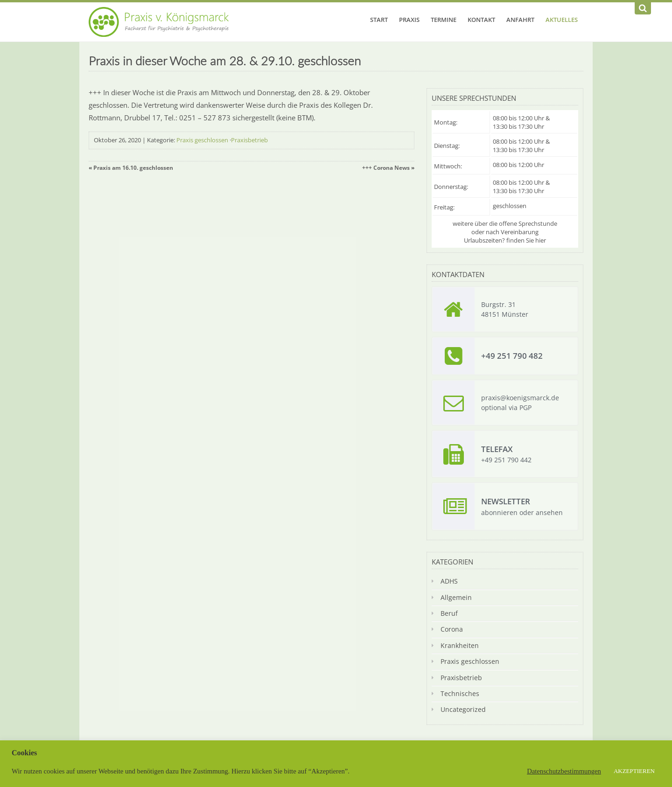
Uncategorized (463, 709)
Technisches (460, 693)
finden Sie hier (526, 240)
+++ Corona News (386, 168)
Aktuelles (562, 20)
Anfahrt (520, 20)
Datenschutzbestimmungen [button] (564, 771)
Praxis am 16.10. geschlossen (133, 168)
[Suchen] (643, 8)
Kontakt (481, 20)
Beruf (449, 613)
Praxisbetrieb (249, 140)
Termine (444, 20)
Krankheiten (460, 645)
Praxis (409, 20)
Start (379, 20)
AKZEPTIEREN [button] (634, 771)
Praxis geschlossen (202, 140)
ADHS (449, 581)
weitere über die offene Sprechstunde (505, 223)
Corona (452, 629)
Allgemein (456, 597)
